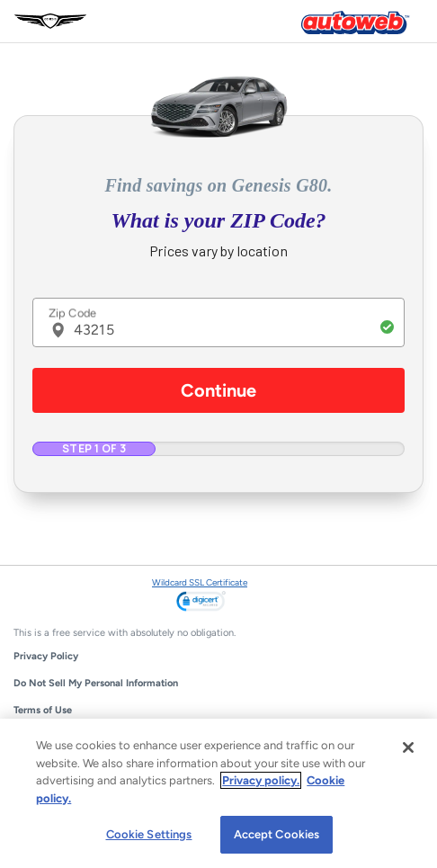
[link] (201, 603)
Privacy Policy (46, 656)
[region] (218, 793)
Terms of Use (43, 710)
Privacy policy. (261, 780)
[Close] (408, 747)
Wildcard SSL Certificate (200, 582)
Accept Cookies (277, 834)
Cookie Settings (149, 834)
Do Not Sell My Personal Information (96, 683)
